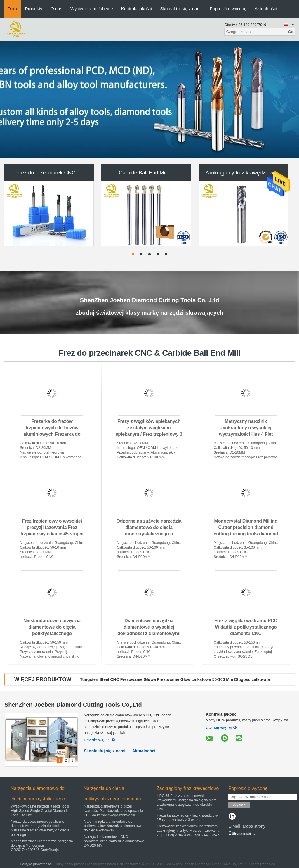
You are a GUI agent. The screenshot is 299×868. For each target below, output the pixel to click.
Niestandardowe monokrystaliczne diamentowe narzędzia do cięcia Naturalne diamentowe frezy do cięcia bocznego (40, 828)
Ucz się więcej (99, 740)
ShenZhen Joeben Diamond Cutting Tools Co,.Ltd (73, 705)
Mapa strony (254, 826)
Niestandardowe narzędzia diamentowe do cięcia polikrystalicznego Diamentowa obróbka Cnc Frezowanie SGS (52, 633)
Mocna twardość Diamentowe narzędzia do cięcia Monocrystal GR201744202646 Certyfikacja (42, 845)
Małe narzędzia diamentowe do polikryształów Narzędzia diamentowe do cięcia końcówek (113, 826)
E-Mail (234, 826)
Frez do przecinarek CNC (46, 173)
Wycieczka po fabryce (92, 9)
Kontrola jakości (137, 9)
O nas (56, 9)
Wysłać (239, 805)
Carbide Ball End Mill (143, 173)
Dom (12, 9)
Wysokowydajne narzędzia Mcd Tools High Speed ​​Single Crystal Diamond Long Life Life (40, 811)
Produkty (34, 9)
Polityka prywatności (36, 864)
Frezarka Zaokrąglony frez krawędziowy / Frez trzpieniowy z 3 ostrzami (188, 818)
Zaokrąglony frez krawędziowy (241, 173)
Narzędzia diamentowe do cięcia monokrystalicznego (38, 794)
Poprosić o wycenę (228, 9)
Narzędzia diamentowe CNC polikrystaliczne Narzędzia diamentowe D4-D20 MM (114, 841)
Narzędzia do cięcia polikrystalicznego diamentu (112, 794)
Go (291, 32)
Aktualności (266, 9)
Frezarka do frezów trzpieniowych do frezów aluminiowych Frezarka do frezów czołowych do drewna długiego (52, 434)
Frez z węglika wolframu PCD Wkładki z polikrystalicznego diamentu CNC (246, 627)
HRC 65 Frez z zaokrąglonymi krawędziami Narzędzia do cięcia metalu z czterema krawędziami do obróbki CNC (188, 802)
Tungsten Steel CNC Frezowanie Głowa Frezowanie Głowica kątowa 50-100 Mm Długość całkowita (175, 679)
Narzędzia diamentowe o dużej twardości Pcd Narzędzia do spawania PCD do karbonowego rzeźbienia (113, 811)
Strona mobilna (242, 834)
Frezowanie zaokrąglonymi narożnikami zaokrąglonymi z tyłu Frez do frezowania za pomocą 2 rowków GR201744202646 (188, 831)
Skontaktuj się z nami (181, 9)
